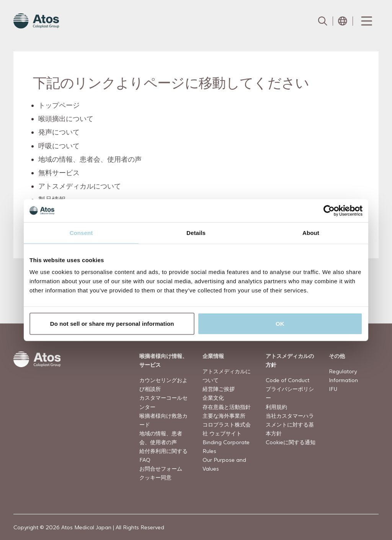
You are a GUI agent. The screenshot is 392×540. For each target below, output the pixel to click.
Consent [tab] (81, 232)
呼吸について (59, 146)
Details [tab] (196, 232)
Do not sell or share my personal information (112, 324)
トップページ (59, 105)
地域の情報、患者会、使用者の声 (90, 159)
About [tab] (311, 232)
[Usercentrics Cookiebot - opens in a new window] (329, 210)
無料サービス (59, 173)
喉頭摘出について (66, 119)
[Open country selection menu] (343, 21)
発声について (59, 132)
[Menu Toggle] (366, 21)
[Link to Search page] (323, 21)
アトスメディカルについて (80, 186)
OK (280, 324)
